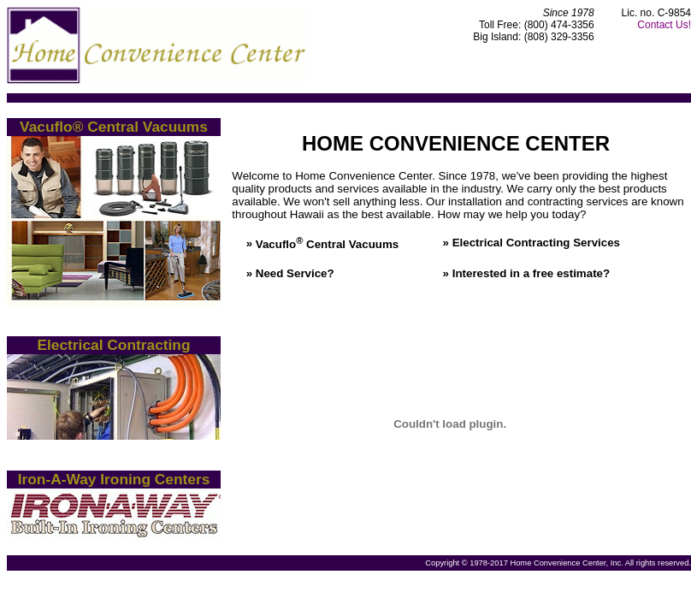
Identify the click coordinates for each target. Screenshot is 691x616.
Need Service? (295, 273)
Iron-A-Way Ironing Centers (114, 479)
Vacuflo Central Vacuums (327, 244)
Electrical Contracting (113, 345)
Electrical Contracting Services (536, 243)
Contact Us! (664, 25)
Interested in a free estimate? (531, 273)
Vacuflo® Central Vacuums (114, 127)
